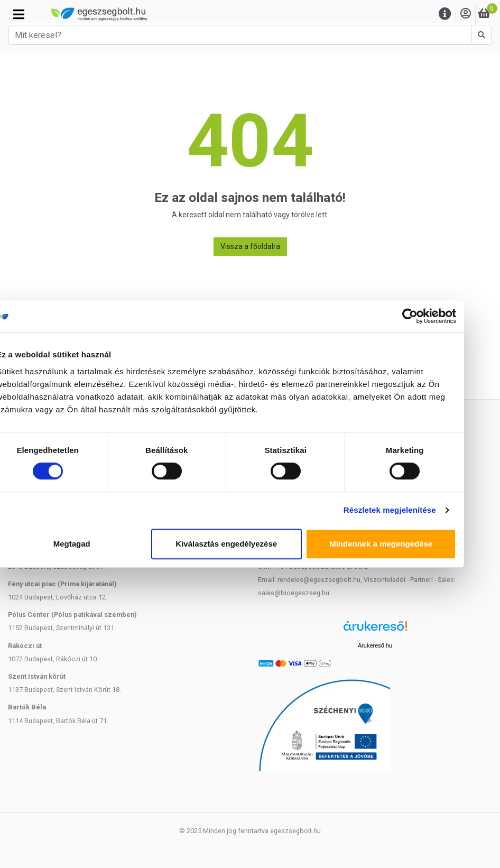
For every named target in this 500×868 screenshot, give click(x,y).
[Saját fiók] (466, 14)
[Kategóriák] (19, 14)
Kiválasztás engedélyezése (250, 544)
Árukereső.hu (375, 645)
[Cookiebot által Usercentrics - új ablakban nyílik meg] (434, 316)
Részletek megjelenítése (414, 510)
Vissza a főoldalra (250, 246)
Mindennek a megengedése (405, 544)
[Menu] (445, 14)
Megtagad (95, 544)
